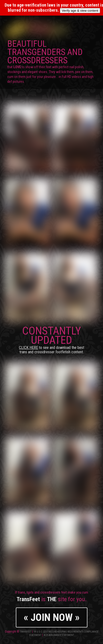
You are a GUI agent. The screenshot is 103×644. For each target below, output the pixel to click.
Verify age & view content (80, 11)
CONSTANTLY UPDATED (52, 339)
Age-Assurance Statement (59, 635)
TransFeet (26, 632)
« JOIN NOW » (52, 617)
